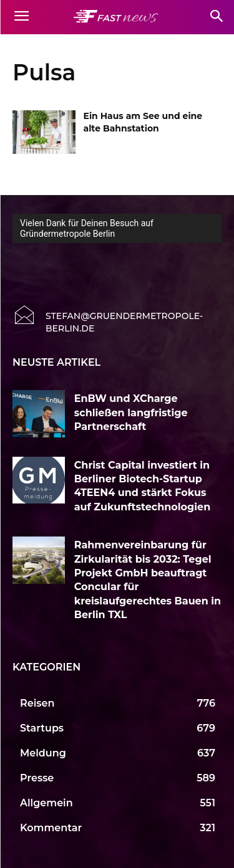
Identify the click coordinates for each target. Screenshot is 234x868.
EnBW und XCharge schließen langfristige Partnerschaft (131, 413)
